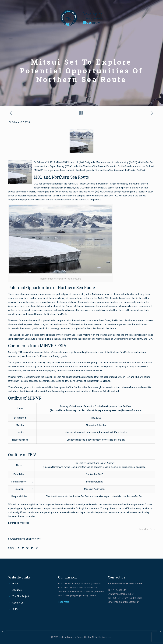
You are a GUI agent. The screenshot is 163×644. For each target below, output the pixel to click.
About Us (17, 590)
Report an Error (147, 529)
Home (15, 584)
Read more (64, 602)
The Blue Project (21, 596)
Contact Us (18, 603)
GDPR (15, 609)
